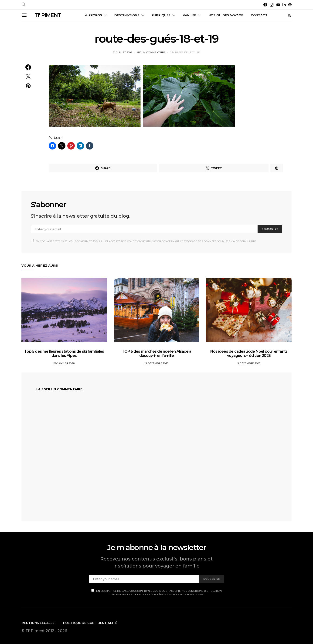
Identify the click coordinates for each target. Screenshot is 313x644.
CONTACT (259, 15)
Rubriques (161, 15)
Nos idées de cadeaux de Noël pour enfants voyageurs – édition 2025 (249, 353)
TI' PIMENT (48, 15)
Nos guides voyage (226, 15)
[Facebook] (265, 5)
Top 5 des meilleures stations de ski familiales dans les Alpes (64, 353)
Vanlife (190, 15)
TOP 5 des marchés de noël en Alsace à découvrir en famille (156, 353)
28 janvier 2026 (64, 363)
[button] (290, 15)
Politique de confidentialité (90, 623)
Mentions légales (38, 623)
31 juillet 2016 (123, 52)
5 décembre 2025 (249, 363)
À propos (94, 15)
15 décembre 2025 (156, 363)
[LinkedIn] (284, 5)
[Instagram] (272, 5)
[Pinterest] (290, 5)
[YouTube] (278, 5)
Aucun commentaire (151, 52)
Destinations (127, 15)
